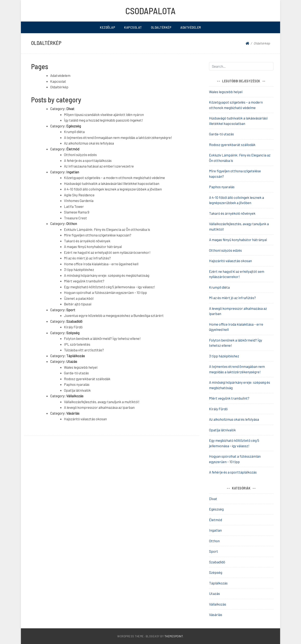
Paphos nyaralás (77, 384)
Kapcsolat (133, 27)
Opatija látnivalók (77, 390)
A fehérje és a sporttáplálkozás (88, 160)
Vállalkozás (75, 396)
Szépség (73, 333)
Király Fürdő (73, 327)
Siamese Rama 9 (77, 212)
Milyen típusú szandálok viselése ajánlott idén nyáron (104, 114)
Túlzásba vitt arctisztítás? (84, 350)
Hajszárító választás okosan (85, 419)
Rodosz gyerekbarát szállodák (87, 379)
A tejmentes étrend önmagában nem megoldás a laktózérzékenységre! (118, 137)
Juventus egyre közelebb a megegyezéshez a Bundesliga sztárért (114, 315)
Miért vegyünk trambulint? (84, 281)
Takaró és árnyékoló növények (87, 241)
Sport (71, 310)
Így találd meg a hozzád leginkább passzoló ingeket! (103, 120)
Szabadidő (74, 321)
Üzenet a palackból (79, 298)
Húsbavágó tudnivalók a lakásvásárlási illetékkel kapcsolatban (112, 183)
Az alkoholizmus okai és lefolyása (89, 143)
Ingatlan (73, 172)
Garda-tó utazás (76, 373)
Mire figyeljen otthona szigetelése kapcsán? (98, 235)
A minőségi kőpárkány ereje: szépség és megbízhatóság (107, 275)
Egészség (74, 126)
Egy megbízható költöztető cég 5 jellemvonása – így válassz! (110, 287)
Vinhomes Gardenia (79, 201)
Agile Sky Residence (79, 195)
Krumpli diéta (74, 132)
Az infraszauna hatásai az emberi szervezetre (99, 166)
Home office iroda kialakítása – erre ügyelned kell (101, 264)
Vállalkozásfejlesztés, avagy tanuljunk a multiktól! (102, 402)
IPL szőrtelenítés (77, 344)
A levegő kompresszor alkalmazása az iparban (99, 407)
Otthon (72, 224)
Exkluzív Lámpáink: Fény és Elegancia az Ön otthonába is (107, 229)
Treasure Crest (75, 218)
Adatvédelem (191, 27)
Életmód (73, 149)
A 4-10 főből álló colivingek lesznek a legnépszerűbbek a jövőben (113, 189)
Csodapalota (150, 11)
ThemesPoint (174, 636)
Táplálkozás (76, 356)
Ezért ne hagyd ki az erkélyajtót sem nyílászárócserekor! (107, 252)
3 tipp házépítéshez (79, 269)
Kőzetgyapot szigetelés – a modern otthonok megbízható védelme (114, 178)
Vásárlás (73, 413)
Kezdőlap (108, 27)
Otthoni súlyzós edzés (80, 155)
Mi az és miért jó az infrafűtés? (87, 258)
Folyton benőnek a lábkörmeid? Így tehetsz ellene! (102, 338)
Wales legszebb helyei (81, 367)
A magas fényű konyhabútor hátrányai (93, 246)
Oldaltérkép (161, 27)
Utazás (72, 361)
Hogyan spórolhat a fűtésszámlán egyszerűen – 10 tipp (105, 292)
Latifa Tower (74, 206)
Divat (70, 109)
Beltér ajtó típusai (78, 304)
